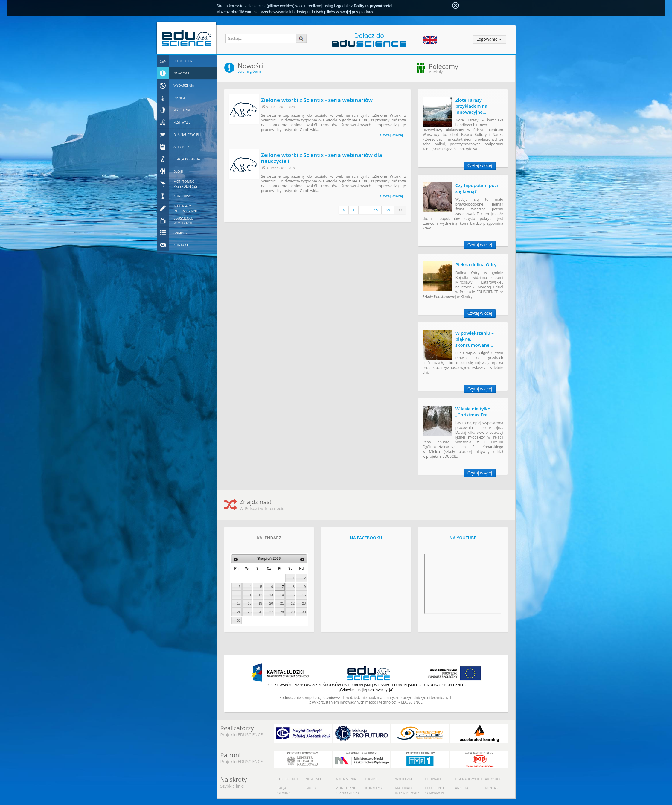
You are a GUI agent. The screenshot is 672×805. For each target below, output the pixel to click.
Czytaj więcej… (393, 135)
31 (239, 620)
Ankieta (462, 788)
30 (304, 612)
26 (260, 612)
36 (388, 210)
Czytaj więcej (480, 165)
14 (282, 595)
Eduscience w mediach (435, 790)
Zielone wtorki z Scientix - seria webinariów (317, 100)
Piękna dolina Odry (476, 264)
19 (260, 603)
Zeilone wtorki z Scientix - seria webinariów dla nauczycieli (322, 158)
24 (239, 612)
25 (249, 612)
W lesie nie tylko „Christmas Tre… (473, 412)
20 (271, 603)
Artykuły (493, 779)
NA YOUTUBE (463, 538)
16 (304, 595)
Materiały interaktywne (407, 790)
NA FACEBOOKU (366, 538)
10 (239, 595)
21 (282, 603)
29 (293, 612)
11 (249, 595)
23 (304, 603)
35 (375, 210)
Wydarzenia (346, 779)
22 (293, 603)
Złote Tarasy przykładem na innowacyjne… (471, 106)
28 (282, 612)
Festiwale (434, 779)
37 (400, 210)
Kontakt (492, 788)
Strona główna (250, 71)
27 (271, 612)
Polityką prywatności (373, 6)
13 (271, 595)
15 (293, 595)
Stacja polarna (283, 790)
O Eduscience (287, 779)
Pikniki (371, 779)
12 (260, 595)
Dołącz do (369, 39)
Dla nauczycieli (469, 779)
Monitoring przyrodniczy (348, 790)
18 (249, 603)
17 (239, 603)
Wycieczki (404, 779)
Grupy (311, 788)
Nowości (313, 779)
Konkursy (374, 788)
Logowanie (487, 39)
